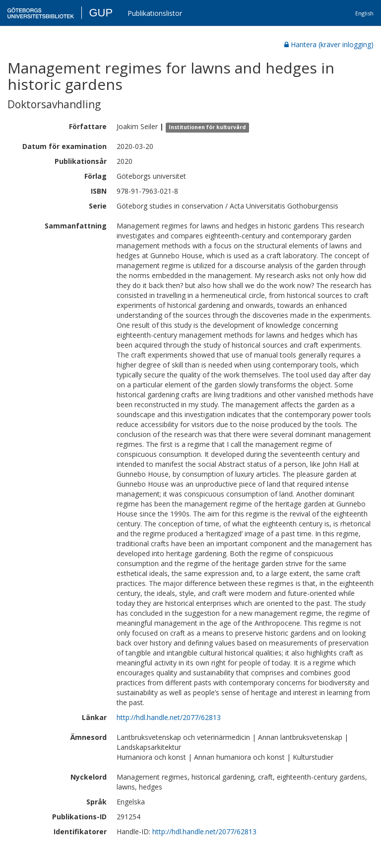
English (364, 13)
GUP (101, 13)
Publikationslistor (155, 13)
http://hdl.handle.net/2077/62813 (169, 717)
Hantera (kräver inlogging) (329, 44)
